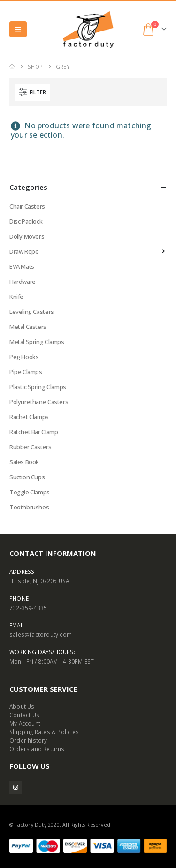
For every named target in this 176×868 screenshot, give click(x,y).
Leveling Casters (32, 312)
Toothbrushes (29, 507)
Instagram (16, 787)
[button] (18, 29)
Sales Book (24, 462)
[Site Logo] (88, 29)
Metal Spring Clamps (37, 342)
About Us (22, 706)
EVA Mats (22, 266)
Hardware (23, 282)
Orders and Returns (37, 749)
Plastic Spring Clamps (38, 387)
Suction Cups (27, 477)
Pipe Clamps (26, 372)
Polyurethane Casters (39, 402)
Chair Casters (27, 206)
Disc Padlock (26, 221)
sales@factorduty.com (41, 634)
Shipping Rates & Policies (44, 732)
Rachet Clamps (29, 417)
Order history (28, 740)
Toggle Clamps (30, 492)
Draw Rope (24, 251)
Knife (16, 297)
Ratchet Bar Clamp (34, 432)
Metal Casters (28, 327)
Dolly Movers (27, 236)
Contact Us (24, 715)
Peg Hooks (24, 357)
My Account (25, 723)
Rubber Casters (31, 447)
